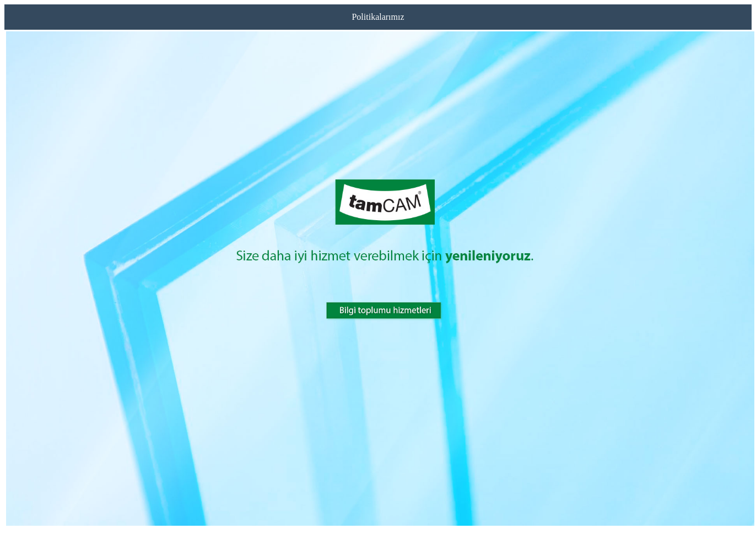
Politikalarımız (378, 17)
